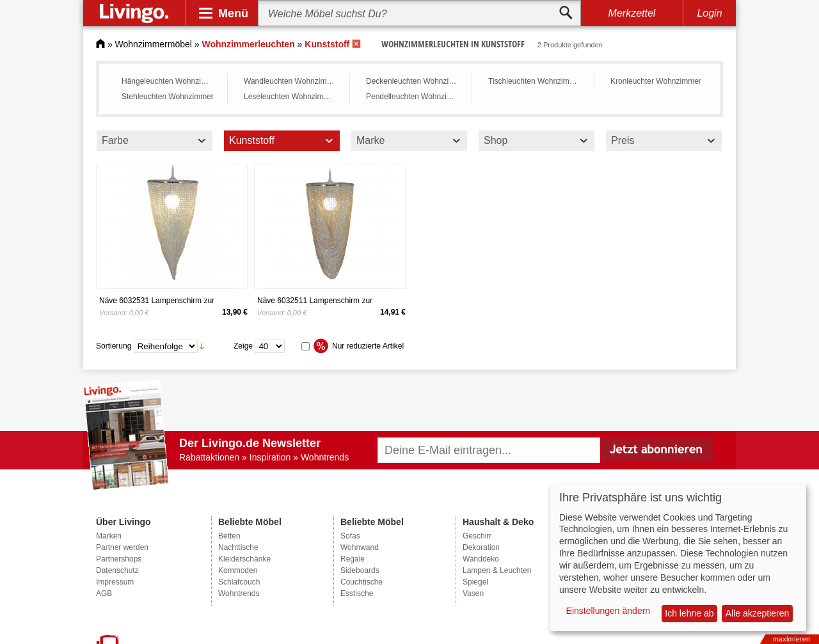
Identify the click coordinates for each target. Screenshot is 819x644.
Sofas (350, 536)
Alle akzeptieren (758, 613)
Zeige (243, 346)
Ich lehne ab (689, 613)
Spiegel (475, 582)
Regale (353, 559)
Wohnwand (360, 547)
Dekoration (481, 547)
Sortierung (114, 346)
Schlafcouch (239, 582)
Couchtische (362, 582)
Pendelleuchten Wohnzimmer (416, 97)
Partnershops (119, 559)
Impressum (115, 582)
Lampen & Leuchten (497, 570)
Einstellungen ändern (608, 611)
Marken (109, 536)
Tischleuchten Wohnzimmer (535, 81)
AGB (104, 593)
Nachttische (238, 547)
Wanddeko (481, 559)
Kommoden (238, 570)
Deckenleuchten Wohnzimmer (416, 81)
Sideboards (360, 570)
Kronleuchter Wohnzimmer (656, 81)
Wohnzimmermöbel (154, 44)
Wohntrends (239, 593)
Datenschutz (117, 570)
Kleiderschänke (244, 559)
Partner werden (122, 547)
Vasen (473, 593)
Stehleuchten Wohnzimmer (168, 97)
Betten (229, 536)
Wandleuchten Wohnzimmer (292, 81)
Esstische (357, 593)
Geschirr (477, 536)
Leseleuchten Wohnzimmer (290, 97)
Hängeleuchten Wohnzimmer (171, 81)
